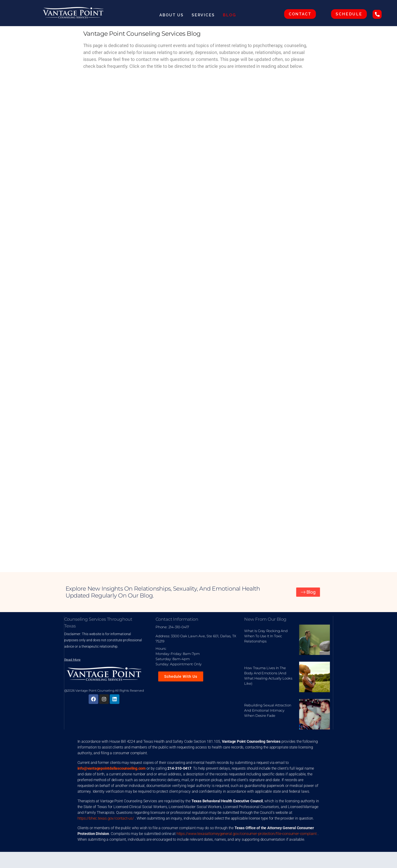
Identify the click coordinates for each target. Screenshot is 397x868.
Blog (229, 15)
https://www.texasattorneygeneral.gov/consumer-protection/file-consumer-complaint (247, 834)
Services (204, 15)
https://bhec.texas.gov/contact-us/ (106, 818)
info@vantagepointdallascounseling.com (112, 768)
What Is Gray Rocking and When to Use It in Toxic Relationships (266, 636)
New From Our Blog (265, 619)
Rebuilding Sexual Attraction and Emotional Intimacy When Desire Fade (268, 710)
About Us (172, 15)
